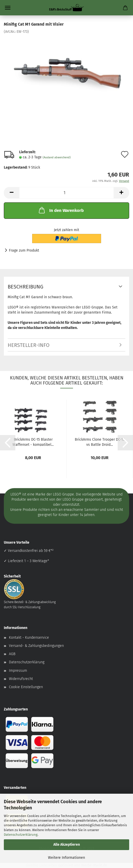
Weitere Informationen (66, 858)
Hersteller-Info (29, 345)
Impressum (18, 671)
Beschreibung (26, 287)
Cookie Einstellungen (26, 687)
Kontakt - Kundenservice (29, 638)
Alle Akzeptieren (67, 845)
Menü (8, 8)
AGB (12, 654)
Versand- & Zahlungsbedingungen (36, 646)
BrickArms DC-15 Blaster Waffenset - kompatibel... (33, 442)
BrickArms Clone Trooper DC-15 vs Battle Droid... (100, 442)
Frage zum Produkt (24, 250)
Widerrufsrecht (21, 679)
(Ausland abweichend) (57, 157)
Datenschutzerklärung (21, 835)
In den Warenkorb (61, 210)
